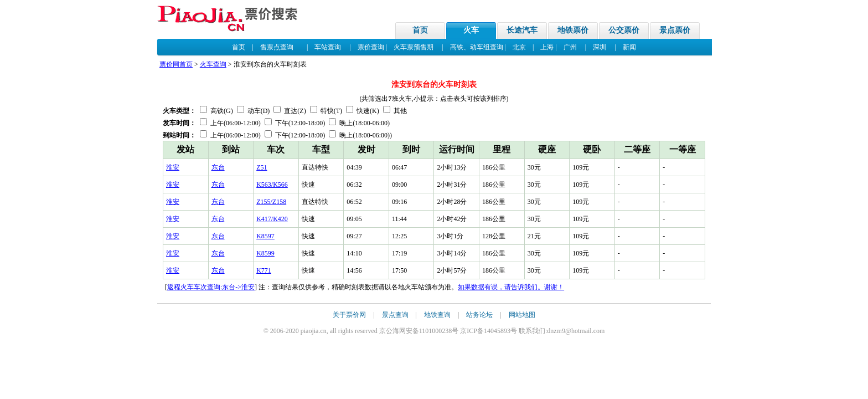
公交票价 (624, 30)
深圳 (600, 47)
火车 (471, 30)
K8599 (265, 253)
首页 (420, 30)
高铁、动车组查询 (477, 47)
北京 (519, 47)
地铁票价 (573, 30)
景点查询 (395, 315)
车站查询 (328, 47)
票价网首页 (176, 64)
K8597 (265, 236)
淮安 (173, 167)
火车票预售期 (414, 47)
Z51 (262, 167)
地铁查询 (437, 315)
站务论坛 (479, 315)
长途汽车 (522, 30)
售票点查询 (277, 47)
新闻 (629, 47)
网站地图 (522, 315)
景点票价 (675, 30)
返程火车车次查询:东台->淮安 (211, 287)
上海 (547, 47)
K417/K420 (272, 219)
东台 (218, 167)
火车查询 (213, 64)
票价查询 (371, 47)
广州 (570, 47)
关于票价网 (349, 315)
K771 (264, 270)
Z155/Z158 (271, 202)
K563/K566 (272, 185)
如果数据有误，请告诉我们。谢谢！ (511, 287)
